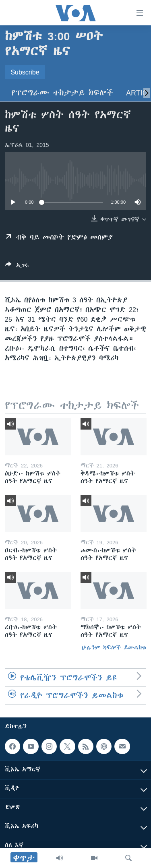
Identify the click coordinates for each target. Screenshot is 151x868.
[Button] (17, 267)
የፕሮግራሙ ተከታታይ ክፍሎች (62, 93)
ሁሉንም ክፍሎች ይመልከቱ (114, 647)
